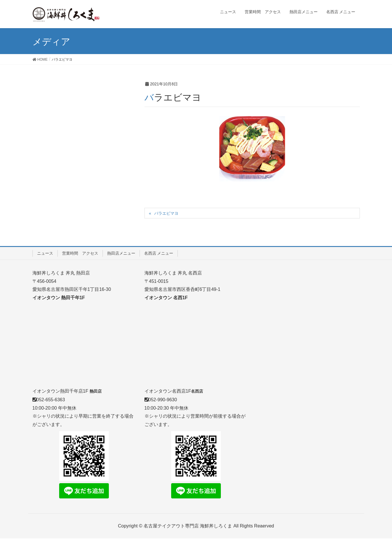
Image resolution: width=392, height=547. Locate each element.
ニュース (45, 253)
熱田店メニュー (121, 253)
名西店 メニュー (159, 253)
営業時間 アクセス (80, 253)
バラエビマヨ (166, 213)
